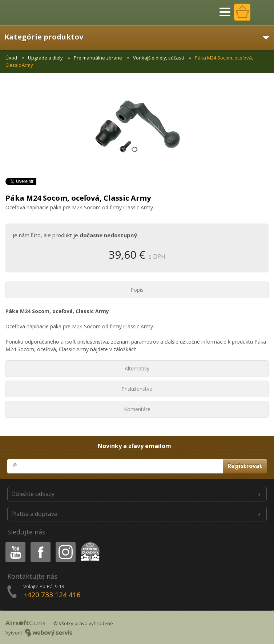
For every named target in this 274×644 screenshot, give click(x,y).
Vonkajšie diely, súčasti (158, 58)
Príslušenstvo (137, 389)
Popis (137, 290)
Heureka (89, 543)
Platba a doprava (34, 514)
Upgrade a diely (45, 58)
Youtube (13, 543)
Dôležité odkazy (33, 494)
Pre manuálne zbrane (98, 58)
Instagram (65, 543)
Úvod (11, 58)
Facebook (40, 543)
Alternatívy (137, 368)
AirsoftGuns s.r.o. (31, 13)
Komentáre (137, 409)
